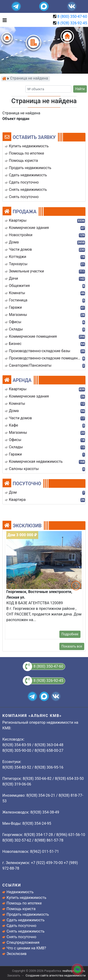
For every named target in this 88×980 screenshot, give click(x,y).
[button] (76, 586)
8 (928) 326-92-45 (72, 23)
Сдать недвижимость (26, 920)
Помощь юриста (21, 909)
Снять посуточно (21, 937)
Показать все (72, 646)
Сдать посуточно (21, 926)
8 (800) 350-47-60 (72, 16)
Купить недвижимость (26, 898)
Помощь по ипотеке (24, 903)
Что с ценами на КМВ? (26, 948)
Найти (80, 89)
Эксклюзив (17, 954)
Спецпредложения (23, 942)
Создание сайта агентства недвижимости (56, 975)
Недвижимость (20, 892)
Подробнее (70, 634)
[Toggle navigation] (4, 20)
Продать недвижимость (28, 914)
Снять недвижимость (26, 931)
